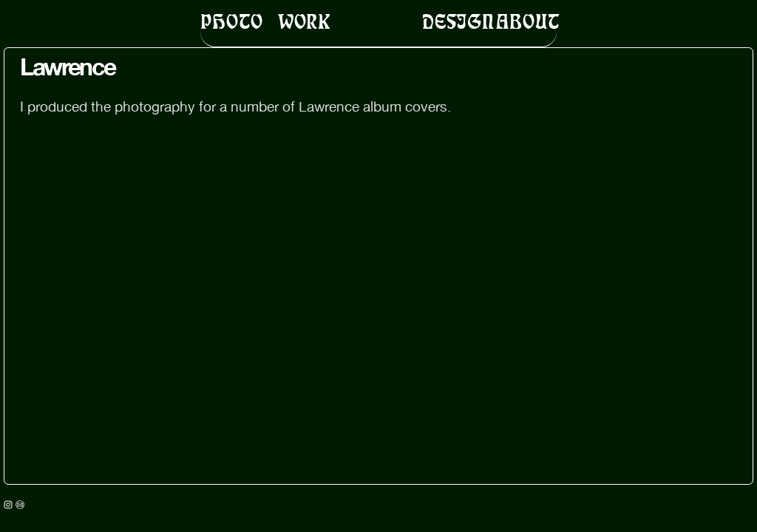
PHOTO (231, 21)
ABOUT (527, 21)
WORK (305, 21)
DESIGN (458, 21)
